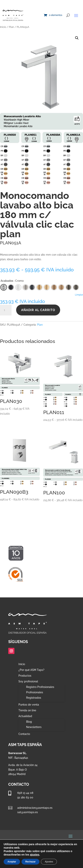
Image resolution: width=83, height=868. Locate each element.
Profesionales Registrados (35, 695)
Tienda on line (27, 710)
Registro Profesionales (40, 687)
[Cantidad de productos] (6, 310)
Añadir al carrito (38, 310)
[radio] (32, 287)
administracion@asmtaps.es (35, 808)
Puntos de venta (29, 705)
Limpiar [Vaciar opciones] (79, 295)
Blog (29, 722)
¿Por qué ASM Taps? (31, 670)
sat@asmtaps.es (28, 812)
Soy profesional (28, 681)
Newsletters (34, 727)
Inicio (3, 27)
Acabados (7, 281)
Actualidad (25, 716)
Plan (11, 27)
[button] (77, 38)
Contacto (24, 734)
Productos (25, 676)
